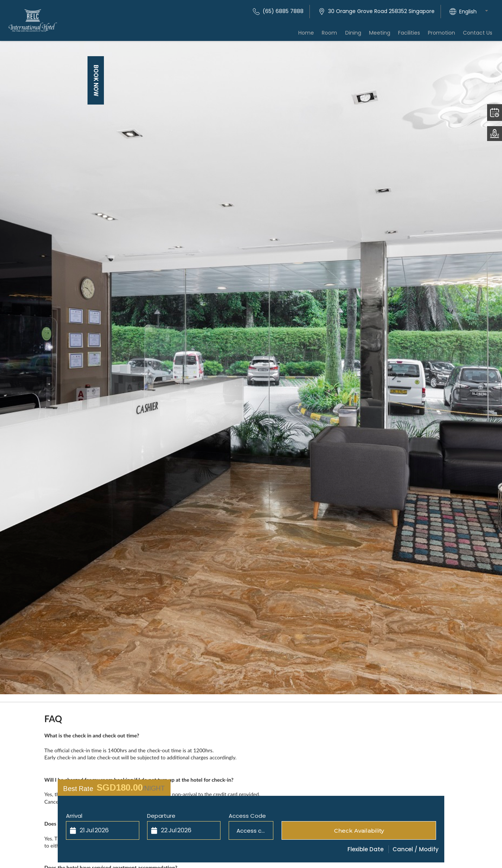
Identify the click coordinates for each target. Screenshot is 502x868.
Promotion (444, 35)
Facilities (414, 35)
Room (340, 35)
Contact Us (479, 35)
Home (319, 35)
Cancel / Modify (416, 849)
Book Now (96, 81)
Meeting (386, 35)
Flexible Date (366, 849)
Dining (362, 35)
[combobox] (476, 12)
